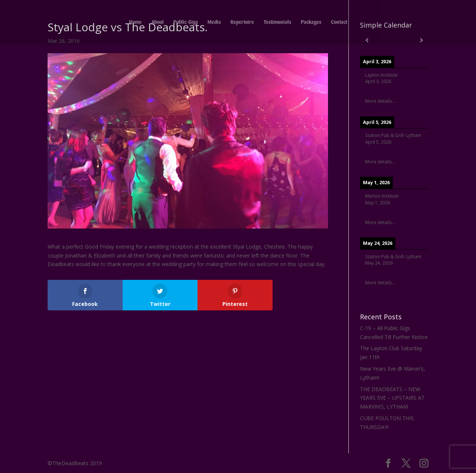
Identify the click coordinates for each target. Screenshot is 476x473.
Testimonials (277, 22)
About (157, 22)
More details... (380, 101)
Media (214, 22)
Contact (339, 22)
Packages (311, 22)
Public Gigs (186, 22)
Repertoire (242, 22)
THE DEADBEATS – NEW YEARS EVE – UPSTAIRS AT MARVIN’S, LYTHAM (392, 398)
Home (135, 22)
